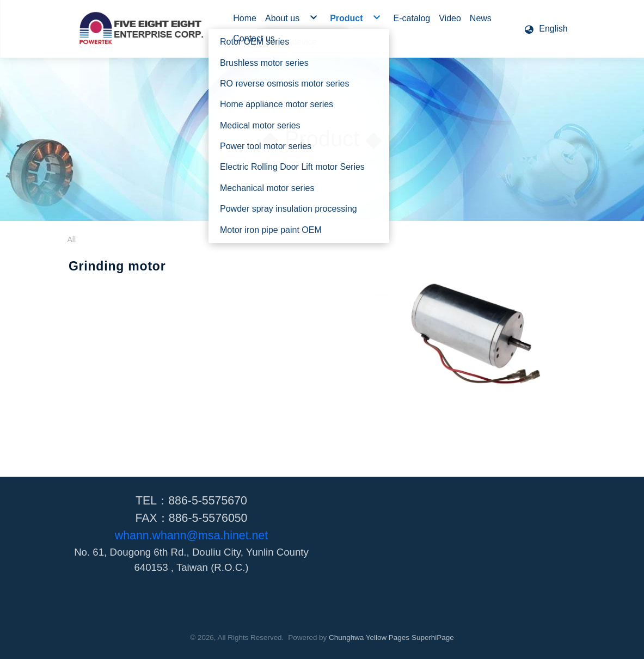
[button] (545, 29)
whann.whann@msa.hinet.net (191, 535)
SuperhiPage (433, 638)
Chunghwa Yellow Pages (369, 638)
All (72, 239)
